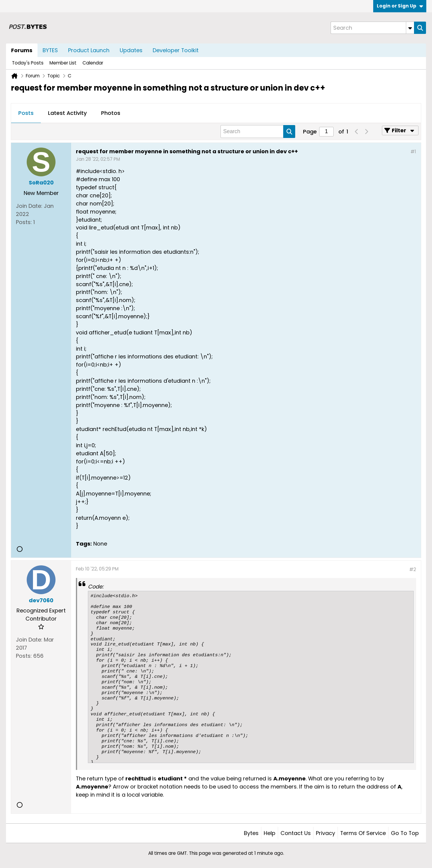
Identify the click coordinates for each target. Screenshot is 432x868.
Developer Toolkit (176, 50)
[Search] (372, 28)
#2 (413, 569)
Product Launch (89, 50)
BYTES (50, 50)
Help (270, 833)
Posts (26, 113)
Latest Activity (67, 113)
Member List (63, 63)
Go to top (405, 833)
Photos (111, 113)
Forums (22, 50)
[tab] (26, 113)
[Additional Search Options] (410, 28)
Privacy (325, 833)
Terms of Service (363, 833)
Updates (131, 50)
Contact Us (296, 833)
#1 (413, 152)
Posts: (24, 222)
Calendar (93, 63)
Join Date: (29, 206)
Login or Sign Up (400, 6)
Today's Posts (28, 63)
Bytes (251, 833)
